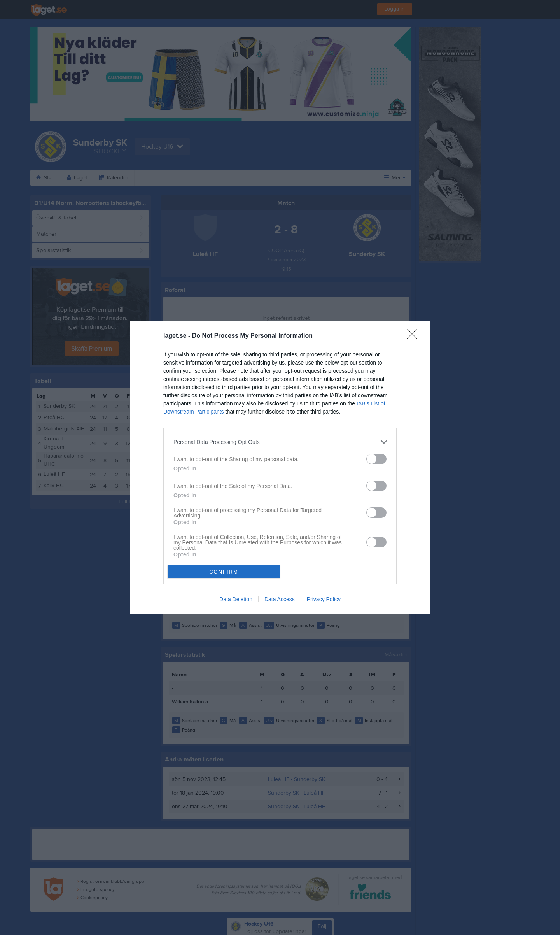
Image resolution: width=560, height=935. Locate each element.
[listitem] (280, 442)
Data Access (280, 599)
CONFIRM (224, 572)
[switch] (376, 459)
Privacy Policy (324, 599)
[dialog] (280, 468)
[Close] (415, 336)
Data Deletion (236, 599)
